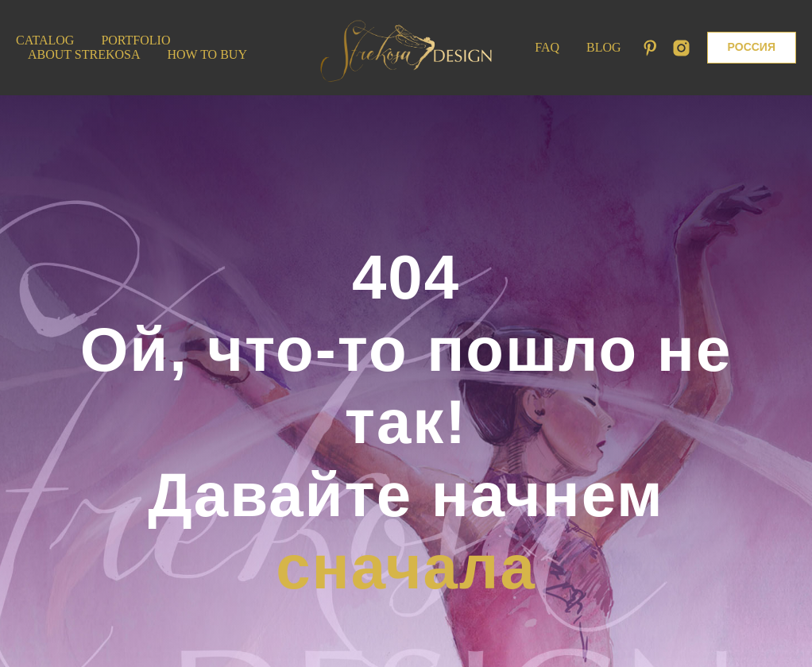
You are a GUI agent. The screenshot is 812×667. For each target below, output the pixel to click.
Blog (604, 47)
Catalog (45, 40)
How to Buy (207, 54)
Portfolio (135, 40)
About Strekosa (84, 54)
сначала (406, 567)
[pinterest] (650, 48)
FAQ (547, 47)
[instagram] (681, 48)
